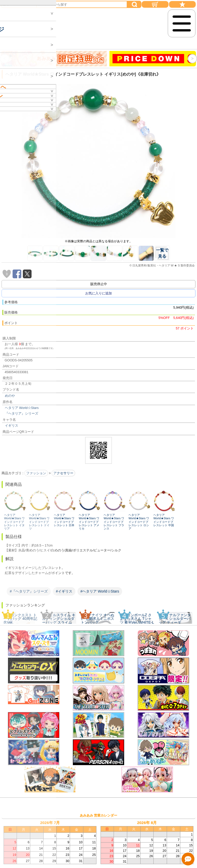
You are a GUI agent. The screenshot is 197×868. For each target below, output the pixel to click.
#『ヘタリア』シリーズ (29, 591)
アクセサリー (63, 473)
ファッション (36, 473)
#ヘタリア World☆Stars (100, 591)
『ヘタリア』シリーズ (22, 413)
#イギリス (64, 591)
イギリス (12, 426)
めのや (10, 396)
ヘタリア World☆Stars (22, 408)
